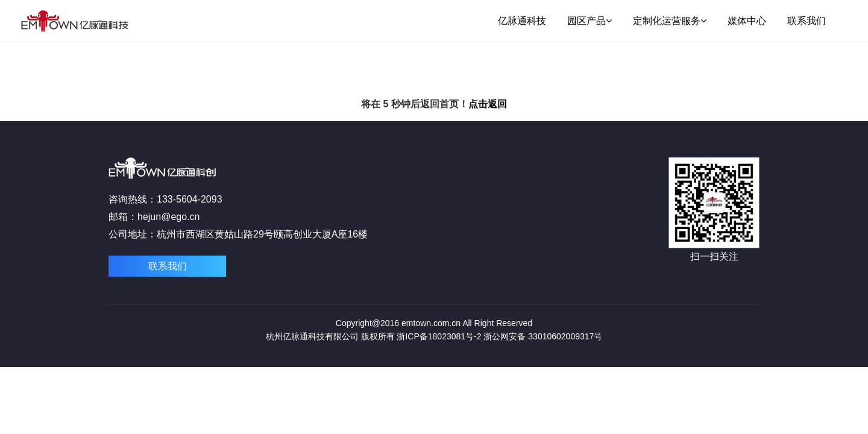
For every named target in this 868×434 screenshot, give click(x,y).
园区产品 (590, 21)
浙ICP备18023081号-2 (439, 336)
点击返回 (488, 104)
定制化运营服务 (670, 21)
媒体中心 (747, 21)
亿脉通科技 (522, 21)
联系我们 (807, 21)
